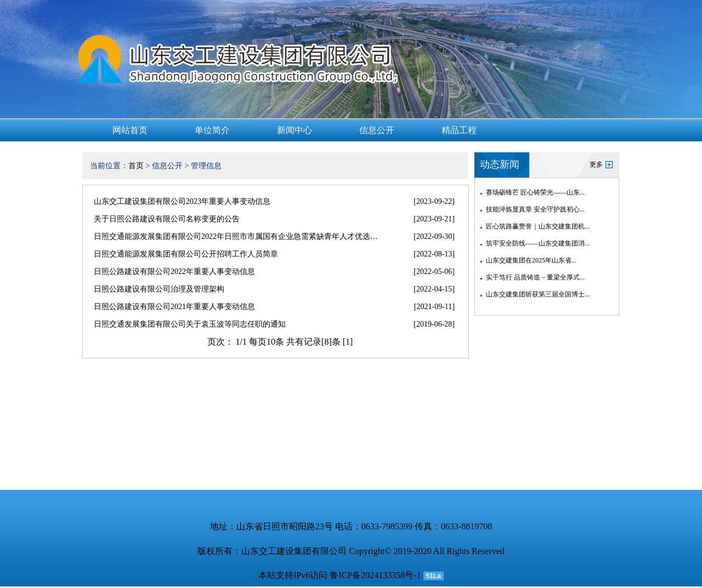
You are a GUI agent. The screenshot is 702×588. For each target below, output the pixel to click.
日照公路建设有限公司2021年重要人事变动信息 (174, 307)
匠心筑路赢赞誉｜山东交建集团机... (538, 226)
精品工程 (459, 130)
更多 (596, 164)
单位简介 (212, 130)
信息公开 (377, 130)
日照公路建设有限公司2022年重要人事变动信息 (174, 272)
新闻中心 (295, 130)
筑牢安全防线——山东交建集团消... (538, 243)
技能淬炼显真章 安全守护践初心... (535, 209)
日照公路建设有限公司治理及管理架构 (159, 289)
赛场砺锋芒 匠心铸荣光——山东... (535, 192)
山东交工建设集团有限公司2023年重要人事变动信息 (182, 201)
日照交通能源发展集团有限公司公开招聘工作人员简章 (186, 254)
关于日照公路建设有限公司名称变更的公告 (167, 219)
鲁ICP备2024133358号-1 (375, 575)
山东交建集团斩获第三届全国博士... (538, 294)
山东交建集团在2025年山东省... (531, 260)
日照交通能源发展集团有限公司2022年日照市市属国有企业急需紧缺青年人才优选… (236, 236)
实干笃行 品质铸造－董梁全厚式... (535, 277)
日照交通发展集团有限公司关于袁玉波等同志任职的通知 (190, 324)
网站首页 (130, 130)
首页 (136, 166)
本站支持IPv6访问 (293, 575)
